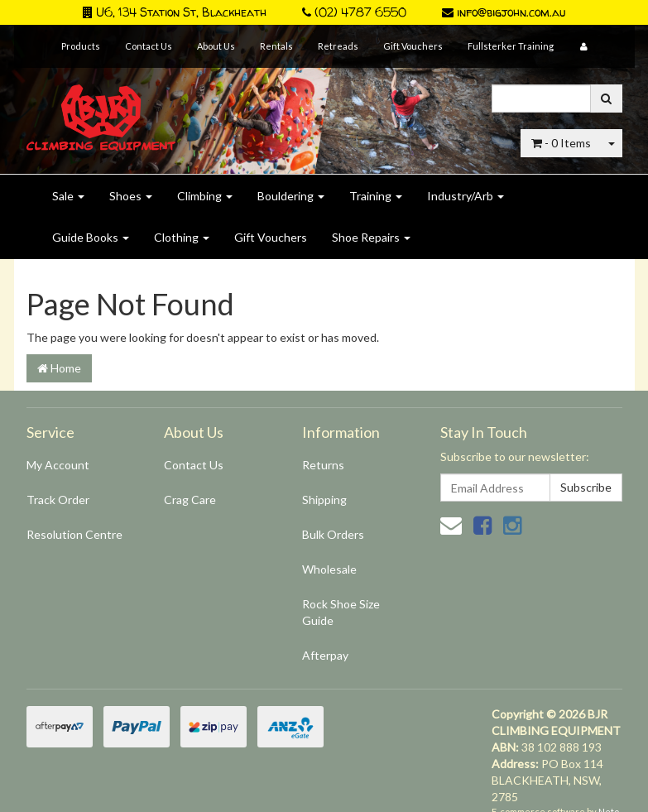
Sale (68, 196)
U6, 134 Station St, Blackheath (175, 12)
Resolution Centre (74, 534)
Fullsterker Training (511, 46)
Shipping (324, 500)
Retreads (338, 46)
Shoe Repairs (371, 237)
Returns (323, 465)
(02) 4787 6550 (354, 12)
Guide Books (91, 237)
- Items (561, 143)
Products (81, 46)
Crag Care (190, 500)
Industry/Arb (466, 196)
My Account (58, 465)
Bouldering (291, 196)
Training (376, 196)
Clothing (182, 237)
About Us (216, 46)
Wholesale (329, 569)
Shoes (131, 196)
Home (59, 368)
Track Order (58, 500)
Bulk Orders (333, 534)
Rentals (276, 46)
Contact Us (149, 46)
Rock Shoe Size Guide (341, 612)
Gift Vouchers (413, 46)
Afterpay (325, 655)
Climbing (205, 196)
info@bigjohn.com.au (504, 12)
